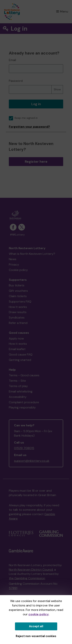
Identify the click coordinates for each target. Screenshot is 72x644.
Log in (36, 104)
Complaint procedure (24, 402)
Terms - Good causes (24, 375)
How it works (18, 307)
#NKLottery (17, 235)
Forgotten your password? (29, 127)
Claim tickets (18, 296)
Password (16, 81)
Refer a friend (18, 323)
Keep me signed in (23, 118)
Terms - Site (17, 381)
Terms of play (18, 386)
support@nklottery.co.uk (32, 461)
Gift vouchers (18, 291)
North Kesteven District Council (31, 570)
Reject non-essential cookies (36, 636)
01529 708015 (24, 448)
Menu (62, 11)
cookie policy (39, 614)
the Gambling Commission (27, 578)
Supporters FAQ (20, 301)
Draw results (18, 312)
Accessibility (18, 397)
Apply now (16, 338)
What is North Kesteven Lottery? (32, 254)
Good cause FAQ (21, 354)
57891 (13, 588)
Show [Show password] (57, 89)
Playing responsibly (22, 407)
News (13, 259)
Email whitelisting (21, 391)
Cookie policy (18, 270)
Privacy (14, 265)
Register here (36, 162)
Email (12, 60)
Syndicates (17, 317)
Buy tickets (17, 285)
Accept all (36, 626)
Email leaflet (17, 349)
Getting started (20, 360)
